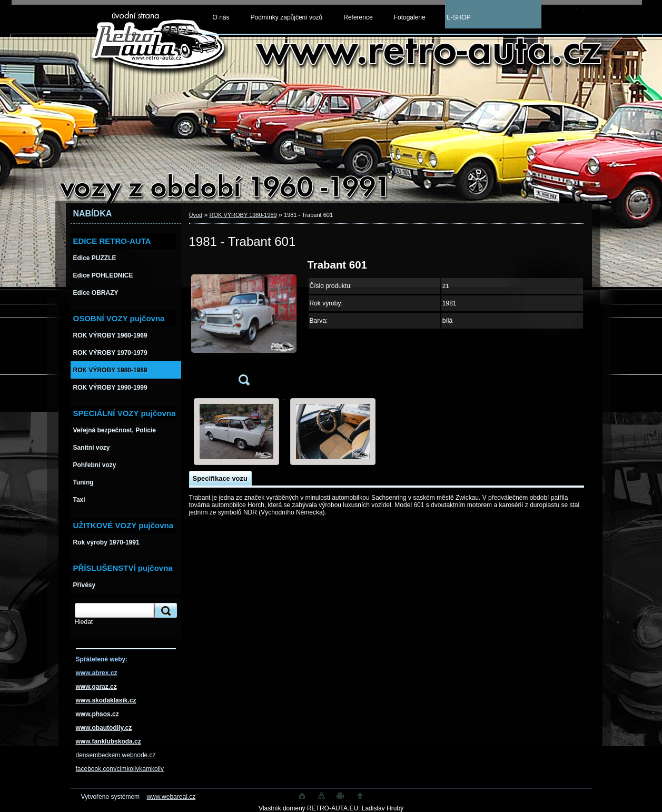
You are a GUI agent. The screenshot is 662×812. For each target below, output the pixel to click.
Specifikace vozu (220, 478)
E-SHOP (459, 17)
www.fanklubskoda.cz (108, 741)
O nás (221, 17)
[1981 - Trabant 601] (244, 326)
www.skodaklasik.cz (106, 700)
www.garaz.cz (96, 687)
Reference (358, 17)
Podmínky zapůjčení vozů (287, 17)
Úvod (196, 215)
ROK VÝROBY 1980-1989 (243, 215)
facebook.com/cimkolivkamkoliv (120, 769)
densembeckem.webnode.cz (116, 755)
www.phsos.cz (97, 714)
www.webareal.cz (171, 797)
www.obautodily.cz (104, 728)
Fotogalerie (410, 17)
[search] (164, 611)
